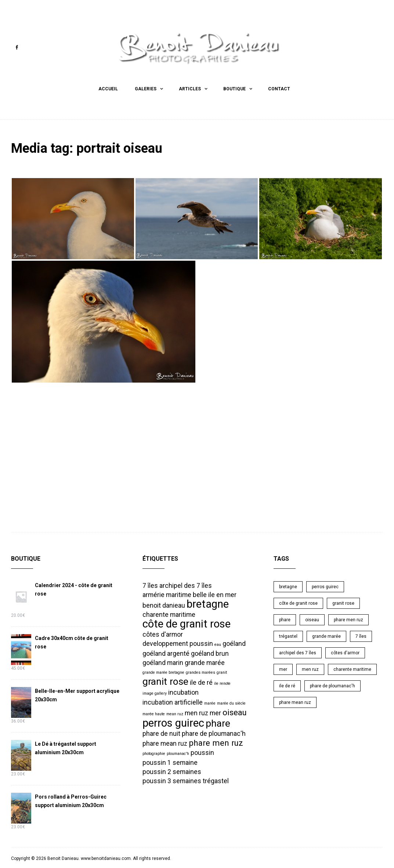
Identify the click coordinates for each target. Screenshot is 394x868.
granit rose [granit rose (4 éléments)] (165, 681)
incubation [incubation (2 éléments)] (183, 692)
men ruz (310, 669)
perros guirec (325, 586)
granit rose (343, 603)
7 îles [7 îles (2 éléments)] (150, 585)
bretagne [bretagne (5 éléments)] (208, 603)
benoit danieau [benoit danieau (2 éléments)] (164, 605)
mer (283, 669)
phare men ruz (348, 619)
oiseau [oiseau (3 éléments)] (235, 712)
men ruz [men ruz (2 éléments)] (196, 712)
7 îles (361, 636)
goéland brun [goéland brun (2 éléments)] (210, 653)
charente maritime (352, 669)
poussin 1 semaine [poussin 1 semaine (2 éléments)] (170, 762)
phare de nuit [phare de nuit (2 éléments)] (161, 733)
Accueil (108, 89)
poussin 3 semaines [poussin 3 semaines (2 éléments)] (172, 780)
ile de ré (287, 685)
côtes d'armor (345, 652)
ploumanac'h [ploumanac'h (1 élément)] (178, 753)
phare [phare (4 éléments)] (218, 723)
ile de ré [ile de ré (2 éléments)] (201, 682)
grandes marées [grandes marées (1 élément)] (200, 672)
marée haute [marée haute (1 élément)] (154, 713)
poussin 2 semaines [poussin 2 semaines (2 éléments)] (172, 771)
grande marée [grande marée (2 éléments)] (205, 662)
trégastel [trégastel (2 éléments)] (216, 780)
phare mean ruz (295, 702)
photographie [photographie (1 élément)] (154, 753)
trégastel (288, 636)
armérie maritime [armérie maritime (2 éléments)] (167, 594)
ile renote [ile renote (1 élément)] (222, 683)
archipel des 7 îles (298, 652)
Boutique (234, 89)
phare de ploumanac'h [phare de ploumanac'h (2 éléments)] (214, 733)
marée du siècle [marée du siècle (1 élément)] (231, 703)
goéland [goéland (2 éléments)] (234, 643)
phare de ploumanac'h (332, 685)
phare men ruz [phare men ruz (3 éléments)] (216, 742)
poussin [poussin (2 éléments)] (202, 752)
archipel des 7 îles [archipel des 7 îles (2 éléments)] (186, 585)
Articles (190, 89)
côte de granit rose (298, 603)
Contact (279, 89)
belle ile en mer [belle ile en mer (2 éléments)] (215, 594)
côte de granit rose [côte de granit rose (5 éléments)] (187, 623)
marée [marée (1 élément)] (210, 703)
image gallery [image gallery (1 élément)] (155, 693)
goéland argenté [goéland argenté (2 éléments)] (166, 653)
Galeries (146, 89)
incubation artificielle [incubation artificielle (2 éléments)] (173, 702)
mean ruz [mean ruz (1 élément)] (175, 713)
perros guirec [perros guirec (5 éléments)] (173, 722)
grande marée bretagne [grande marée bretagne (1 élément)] (163, 672)
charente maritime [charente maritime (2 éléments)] (169, 614)
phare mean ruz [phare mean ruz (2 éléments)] (165, 743)
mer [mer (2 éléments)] (215, 712)
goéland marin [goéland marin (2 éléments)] (163, 662)
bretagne (288, 586)
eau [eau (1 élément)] (218, 644)
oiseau (312, 619)
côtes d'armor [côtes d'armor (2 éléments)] (163, 634)
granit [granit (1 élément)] (222, 672)
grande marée (326, 636)
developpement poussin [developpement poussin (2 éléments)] (178, 643)
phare (285, 619)
